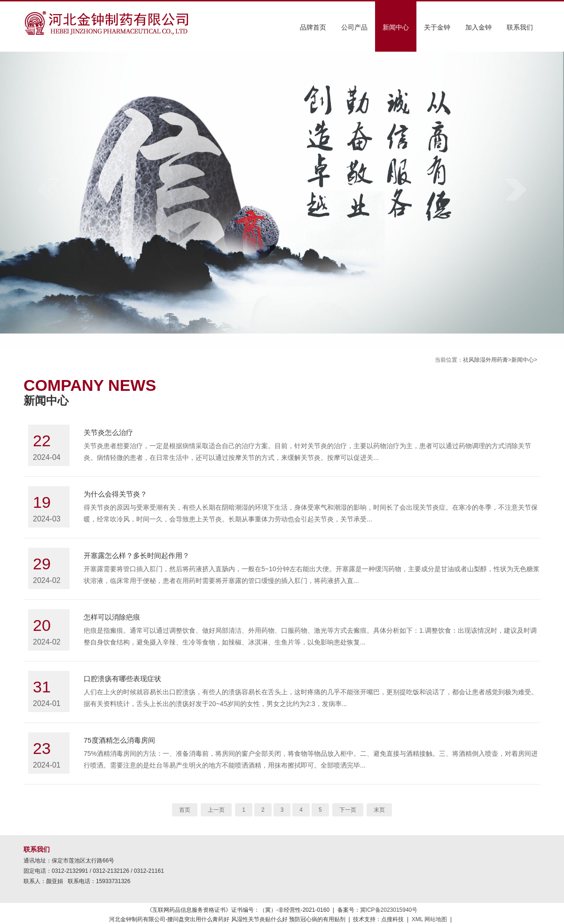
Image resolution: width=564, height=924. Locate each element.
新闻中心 (396, 27)
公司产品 (354, 27)
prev (48, 190)
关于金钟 (437, 27)
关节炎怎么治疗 (108, 432)
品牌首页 (313, 27)
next (516, 190)
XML (417, 919)
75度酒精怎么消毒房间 (119, 740)
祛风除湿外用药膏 (486, 360)
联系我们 (520, 27)
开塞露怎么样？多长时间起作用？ (137, 555)
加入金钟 (478, 27)
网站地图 (436, 919)
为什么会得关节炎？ (115, 494)
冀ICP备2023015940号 (389, 910)
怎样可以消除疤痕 (112, 617)
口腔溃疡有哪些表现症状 (122, 679)
